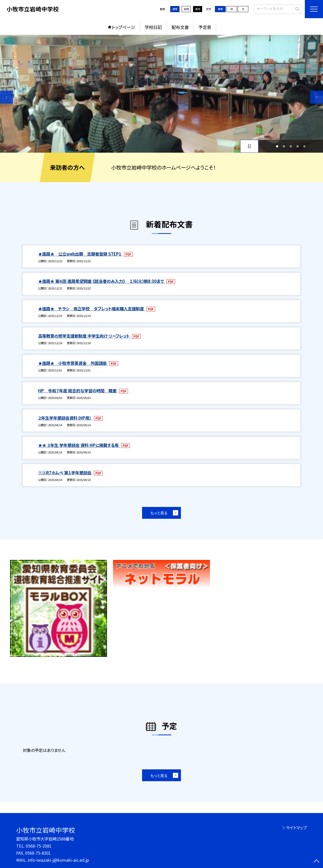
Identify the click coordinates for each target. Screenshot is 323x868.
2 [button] (284, 146)
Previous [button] (6, 97)
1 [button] (277, 146)
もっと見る (159, 513)
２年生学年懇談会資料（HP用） (65, 418)
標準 (220, 9)
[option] (161, 94)
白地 (186, 9)
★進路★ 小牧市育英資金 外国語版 (73, 363)
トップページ (123, 27)
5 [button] (304, 146)
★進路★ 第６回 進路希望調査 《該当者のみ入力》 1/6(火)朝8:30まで (101, 281)
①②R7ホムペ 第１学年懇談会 (65, 473)
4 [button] (298, 146)
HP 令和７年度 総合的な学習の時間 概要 (78, 391)
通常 (175, 9)
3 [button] (291, 146)
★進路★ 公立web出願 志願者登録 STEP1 (80, 254)
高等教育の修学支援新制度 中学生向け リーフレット (84, 336)
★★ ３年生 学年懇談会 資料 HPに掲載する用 (79, 445)
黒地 (198, 9)
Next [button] (317, 97)
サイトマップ (296, 828)
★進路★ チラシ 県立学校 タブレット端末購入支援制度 (91, 309)
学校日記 (153, 27)
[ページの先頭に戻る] (317, 862)
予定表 (205, 27)
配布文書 (180, 27)
